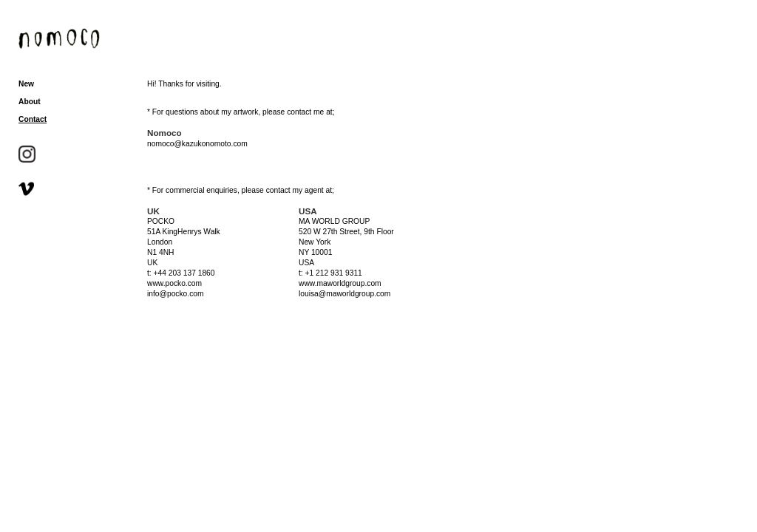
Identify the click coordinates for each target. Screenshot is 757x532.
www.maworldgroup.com (340, 283)
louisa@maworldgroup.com (344, 294)
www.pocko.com (174, 283)
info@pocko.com (176, 294)
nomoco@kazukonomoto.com (197, 144)
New (26, 84)
